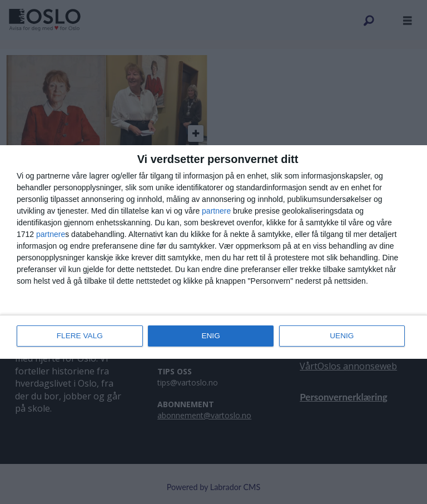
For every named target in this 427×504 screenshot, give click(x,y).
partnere (216, 211)
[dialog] (213, 252)
